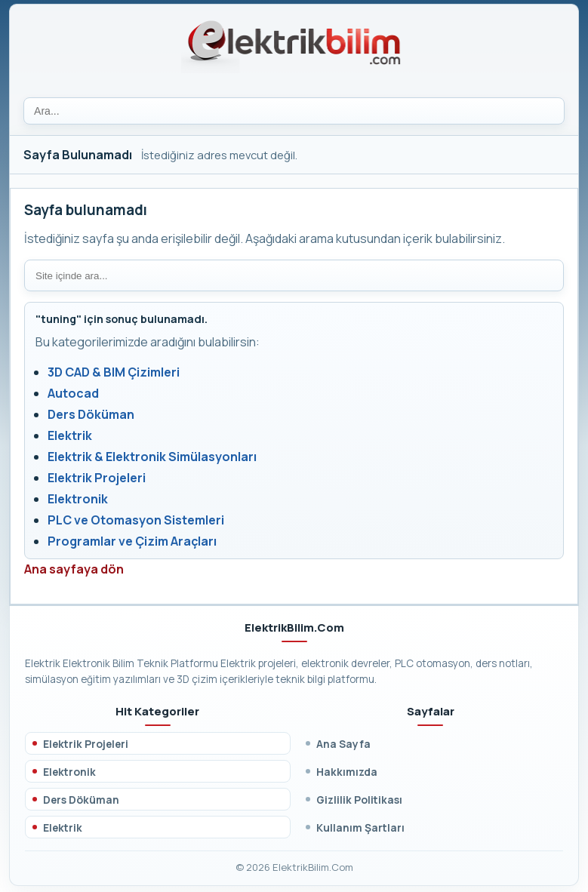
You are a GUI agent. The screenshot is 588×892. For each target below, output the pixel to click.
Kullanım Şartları (360, 827)
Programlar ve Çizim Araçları (132, 541)
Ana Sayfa (343, 744)
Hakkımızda (347, 772)
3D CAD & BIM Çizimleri (114, 372)
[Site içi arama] (294, 275)
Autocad (73, 393)
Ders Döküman (91, 414)
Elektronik (78, 499)
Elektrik (70, 435)
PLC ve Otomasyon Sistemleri (136, 520)
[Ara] (294, 111)
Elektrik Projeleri (97, 478)
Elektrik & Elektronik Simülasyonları (152, 457)
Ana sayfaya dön (74, 569)
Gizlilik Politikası (359, 800)
